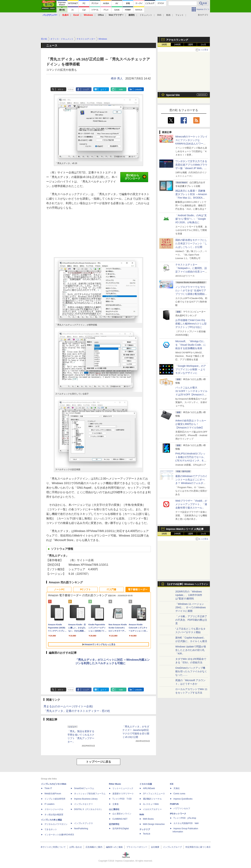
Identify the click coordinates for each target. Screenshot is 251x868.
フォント (180, 15)
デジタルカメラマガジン (56, 824)
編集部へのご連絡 (114, 847)
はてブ (103, 89)
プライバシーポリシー (137, 847)
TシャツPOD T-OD (122, 799)
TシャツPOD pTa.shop (185, 818)
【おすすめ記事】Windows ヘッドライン (187, 584)
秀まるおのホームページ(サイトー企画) (68, 706)
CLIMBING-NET (120, 819)
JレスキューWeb (151, 804)
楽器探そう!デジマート (123, 794)
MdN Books (148, 819)
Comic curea (179, 794)
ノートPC (59, 589)
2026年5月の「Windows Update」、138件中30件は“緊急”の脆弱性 (189, 595)
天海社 (177, 788)
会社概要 (155, 847)
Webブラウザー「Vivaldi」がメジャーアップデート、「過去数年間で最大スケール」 (191, 504)
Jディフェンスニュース (154, 794)
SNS (159, 15)
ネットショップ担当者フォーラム (90, 794)
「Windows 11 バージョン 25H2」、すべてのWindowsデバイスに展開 (191, 607)
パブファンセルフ (182, 808)
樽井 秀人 (117, 79)
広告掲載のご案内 (94, 847)
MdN (142, 815)
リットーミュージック (123, 788)
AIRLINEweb (149, 788)
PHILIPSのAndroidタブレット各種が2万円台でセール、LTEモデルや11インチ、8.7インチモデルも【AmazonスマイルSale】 (191, 461)
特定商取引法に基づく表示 (198, 847)
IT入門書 (112, 589)
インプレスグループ (172, 847)
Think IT (48, 788)
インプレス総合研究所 (55, 799)
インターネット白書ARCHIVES (59, 835)
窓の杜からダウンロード (136, 177)
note (121, 89)
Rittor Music (115, 784)
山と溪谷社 (114, 809)
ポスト (61, 89)
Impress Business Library (86, 799)
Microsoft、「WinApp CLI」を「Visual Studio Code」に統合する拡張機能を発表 (191, 345)
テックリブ (145, 829)
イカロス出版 (146, 784)
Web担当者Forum (53, 794)
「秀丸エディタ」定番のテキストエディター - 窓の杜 (77, 711)
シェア (86, 89)
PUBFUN (174, 804)
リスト (71, 89)
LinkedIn (138, 89)
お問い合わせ (76, 847)
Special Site (173, 95)
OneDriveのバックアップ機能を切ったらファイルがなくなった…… (191, 671)
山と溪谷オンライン (122, 814)
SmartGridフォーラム (84, 788)
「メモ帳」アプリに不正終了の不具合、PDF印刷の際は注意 (191, 620)
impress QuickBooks (183, 799)
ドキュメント (146, 15)
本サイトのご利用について (53, 847)
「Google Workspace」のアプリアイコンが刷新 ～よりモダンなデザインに (191, 369)
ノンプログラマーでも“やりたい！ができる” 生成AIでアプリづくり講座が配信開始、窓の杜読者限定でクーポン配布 (191, 294)
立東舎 (116, 804)
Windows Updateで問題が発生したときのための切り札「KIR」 (191, 650)
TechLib (147, 834)
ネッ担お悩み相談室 (54, 815)
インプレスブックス (83, 823)
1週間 (190, 45)
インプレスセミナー (83, 804)
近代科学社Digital (121, 829)
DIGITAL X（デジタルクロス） (88, 809)
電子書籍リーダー (138, 589)
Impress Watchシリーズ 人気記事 (185, 529)
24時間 (177, 45)
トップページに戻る (98, 762)
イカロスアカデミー (152, 809)
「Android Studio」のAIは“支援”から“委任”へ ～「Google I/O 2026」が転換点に (191, 219)
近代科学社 (114, 824)
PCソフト (85, 589)
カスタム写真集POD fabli (186, 823)
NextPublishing (81, 829)
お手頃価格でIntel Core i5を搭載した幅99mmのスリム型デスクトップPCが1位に (191, 324)
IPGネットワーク (178, 814)
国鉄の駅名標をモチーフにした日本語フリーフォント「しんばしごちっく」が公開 (191, 243)
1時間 (164, 45)
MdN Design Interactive (154, 824)
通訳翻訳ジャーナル (152, 799)
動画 (168, 15)
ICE (172, 784)
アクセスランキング (177, 40)
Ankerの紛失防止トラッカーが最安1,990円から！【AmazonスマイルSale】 (191, 424)
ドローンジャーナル (54, 809)
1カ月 (204, 45)
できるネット (51, 829)
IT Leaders (49, 804)
